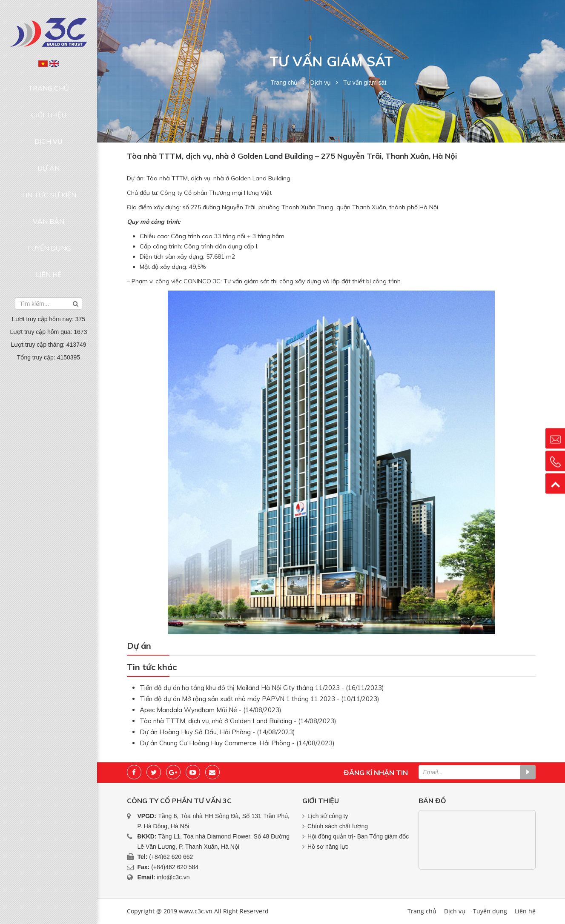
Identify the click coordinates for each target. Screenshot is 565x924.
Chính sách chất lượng (338, 826)
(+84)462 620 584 (175, 867)
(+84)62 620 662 (171, 857)
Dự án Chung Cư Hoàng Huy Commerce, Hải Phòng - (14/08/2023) (237, 743)
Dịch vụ (49, 116)
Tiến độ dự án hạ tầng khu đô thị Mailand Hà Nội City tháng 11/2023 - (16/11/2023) (262, 688)
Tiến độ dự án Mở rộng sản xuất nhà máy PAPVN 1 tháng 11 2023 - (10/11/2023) (260, 699)
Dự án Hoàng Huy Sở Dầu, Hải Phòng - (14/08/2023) (217, 732)
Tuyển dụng (49, 180)
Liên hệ (49, 197)
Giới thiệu (49, 99)
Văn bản (49, 164)
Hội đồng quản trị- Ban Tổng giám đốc (358, 836)
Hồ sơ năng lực (328, 847)
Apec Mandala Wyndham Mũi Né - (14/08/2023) (211, 710)
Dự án (49, 132)
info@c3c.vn (173, 877)
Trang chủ (49, 83)
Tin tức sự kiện (49, 148)
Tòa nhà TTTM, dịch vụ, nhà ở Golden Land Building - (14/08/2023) (238, 721)
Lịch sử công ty (328, 816)
